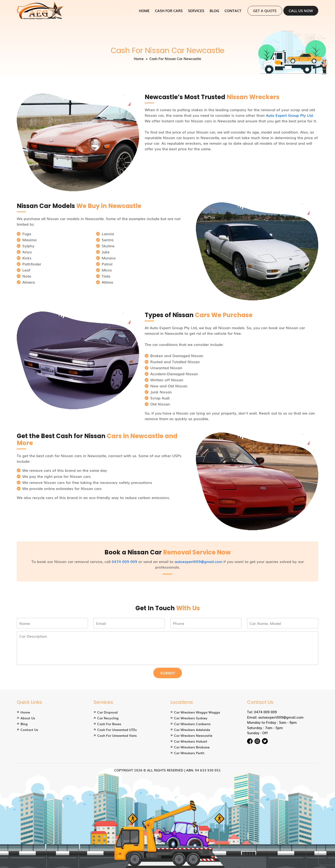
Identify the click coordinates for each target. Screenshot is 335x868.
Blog (214, 10)
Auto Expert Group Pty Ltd (289, 115)
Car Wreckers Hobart (191, 741)
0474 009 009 (124, 561)
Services (196, 10)
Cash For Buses (109, 724)
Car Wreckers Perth (189, 753)
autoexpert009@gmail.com (198, 561)
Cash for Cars (169, 10)
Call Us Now (301, 10)
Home (144, 10)
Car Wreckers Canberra (192, 724)
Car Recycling (108, 718)
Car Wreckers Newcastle (193, 735)
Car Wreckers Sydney (191, 718)
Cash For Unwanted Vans (117, 735)
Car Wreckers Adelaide (192, 730)
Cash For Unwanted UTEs (117, 730)
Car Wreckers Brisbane (192, 747)
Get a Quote (265, 10)
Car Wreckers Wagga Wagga (197, 712)
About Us (28, 718)
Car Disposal (107, 712)
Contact (233, 10)
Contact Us (29, 730)
